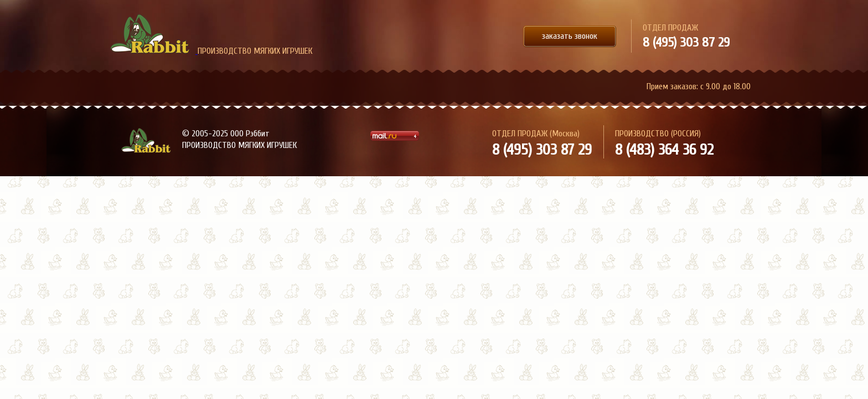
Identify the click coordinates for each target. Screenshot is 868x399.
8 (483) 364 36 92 (664, 150)
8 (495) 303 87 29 (686, 42)
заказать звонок (570, 36)
